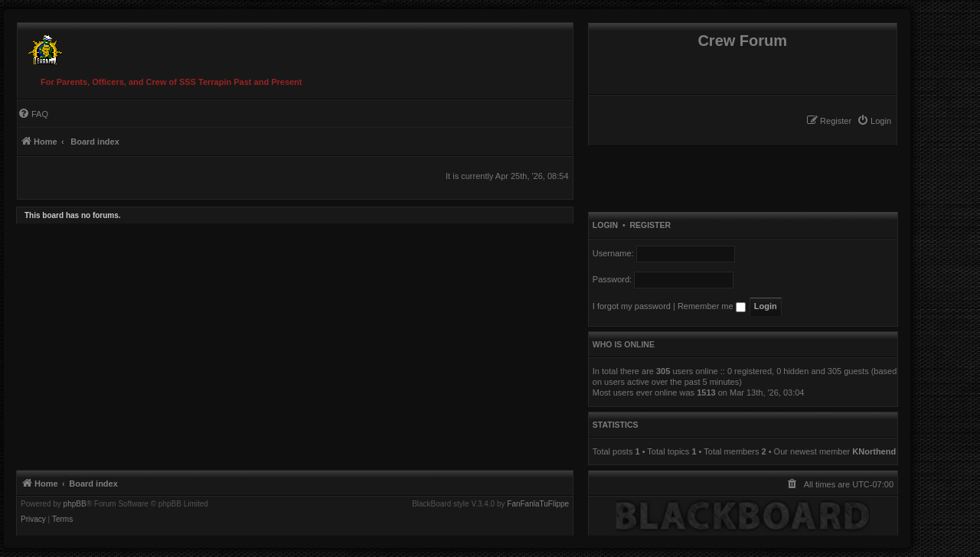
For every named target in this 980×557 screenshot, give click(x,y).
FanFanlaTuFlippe (538, 504)
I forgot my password (632, 306)
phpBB (75, 504)
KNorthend (874, 451)
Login (605, 225)
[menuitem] (874, 121)
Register (650, 225)
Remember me (712, 306)
